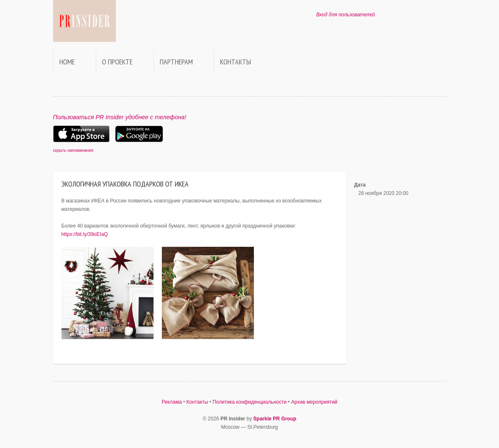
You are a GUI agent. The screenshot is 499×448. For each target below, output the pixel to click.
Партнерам (176, 62)
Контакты (235, 62)
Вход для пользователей (346, 15)
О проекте (117, 62)
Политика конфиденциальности (249, 402)
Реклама (171, 402)
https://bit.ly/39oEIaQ (85, 234)
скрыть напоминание (73, 150)
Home (67, 62)
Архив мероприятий (314, 402)
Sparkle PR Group (275, 419)
